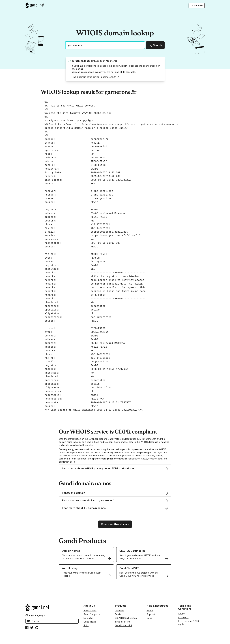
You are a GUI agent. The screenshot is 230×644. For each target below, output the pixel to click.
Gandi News (90, 622)
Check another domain (115, 524)
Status (150, 611)
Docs (149, 618)
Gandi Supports (92, 614)
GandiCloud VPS (124, 625)
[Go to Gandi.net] (35, 5)
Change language (35, 615)
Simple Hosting (123, 622)
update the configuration (144, 66)
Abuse (181, 614)
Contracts (183, 617)
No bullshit (89, 618)
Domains (119, 611)
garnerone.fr (79, 61)
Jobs (86, 625)
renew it (90, 72)
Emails (118, 614)
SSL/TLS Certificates (126, 618)
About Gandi (90, 611)
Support (151, 614)
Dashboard (197, 5)
